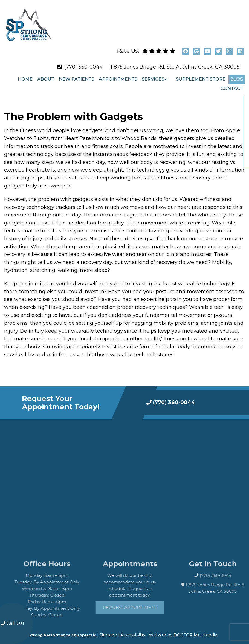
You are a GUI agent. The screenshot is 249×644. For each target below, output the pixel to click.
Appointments (118, 75)
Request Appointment (142, 603)
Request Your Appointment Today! (61, 398)
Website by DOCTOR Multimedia (183, 630)
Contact (232, 84)
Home (25, 75)
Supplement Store (201, 75)
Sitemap (108, 630)
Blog (237, 75)
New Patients (76, 75)
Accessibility (133, 630)
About (46, 75)
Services (153, 75)
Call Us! (12, 623)
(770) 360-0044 (83, 62)
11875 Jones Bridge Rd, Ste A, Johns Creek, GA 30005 (175, 62)
